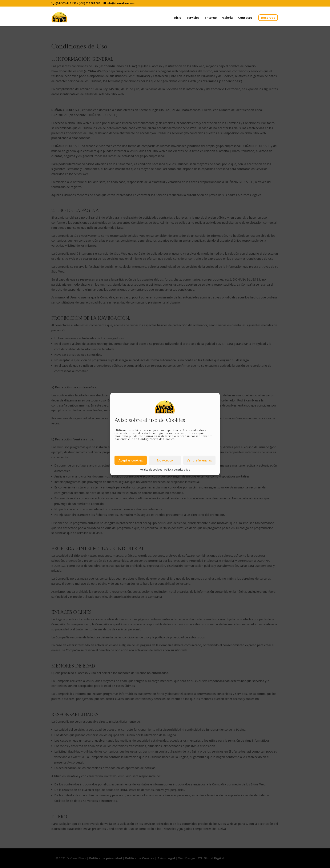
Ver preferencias (199, 460)
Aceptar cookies (131, 460)
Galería (228, 18)
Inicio (177, 18)
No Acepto (165, 460)
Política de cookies (151, 470)
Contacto (245, 18)
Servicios (193, 18)
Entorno (211, 18)
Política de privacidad (177, 470)
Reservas (268, 18)
